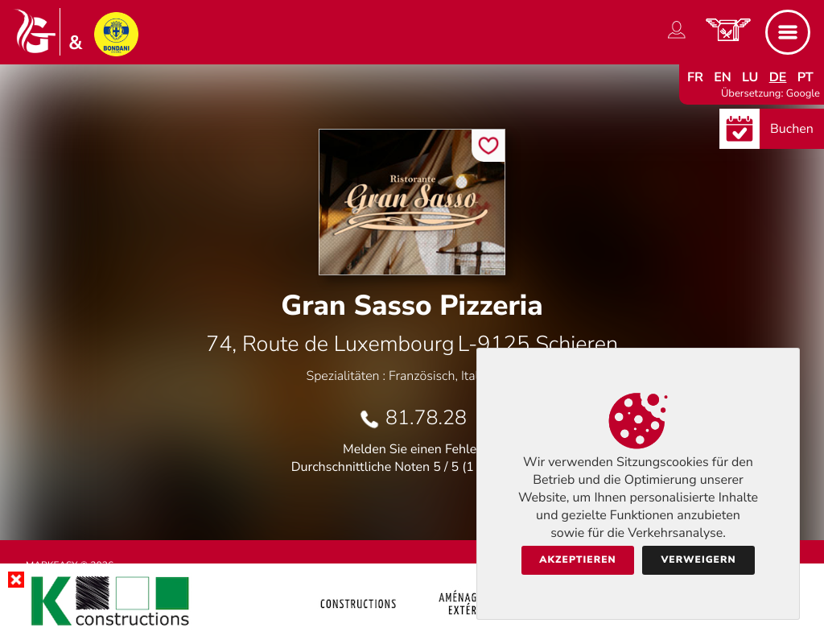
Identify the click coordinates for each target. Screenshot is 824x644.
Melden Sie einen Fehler (412, 449)
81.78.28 (426, 418)
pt (805, 77)
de (778, 77)
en (723, 77)
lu (750, 77)
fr (695, 77)
